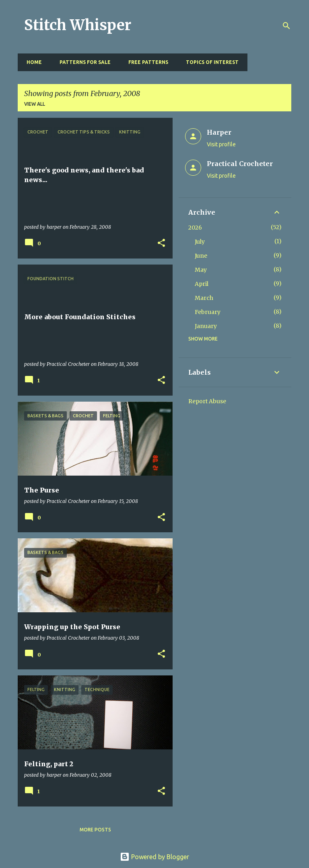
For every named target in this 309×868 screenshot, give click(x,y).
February (208, 312)
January (206, 326)
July (200, 242)
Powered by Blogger (154, 857)
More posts (95, 830)
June (201, 256)
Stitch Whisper (78, 25)
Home (32, 62)
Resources (269, 62)
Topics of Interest (210, 62)
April (202, 284)
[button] (161, 243)
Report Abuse (207, 401)
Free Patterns (146, 62)
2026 (195, 228)
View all (35, 104)
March (204, 298)
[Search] (286, 26)
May (201, 270)
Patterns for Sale (83, 62)
